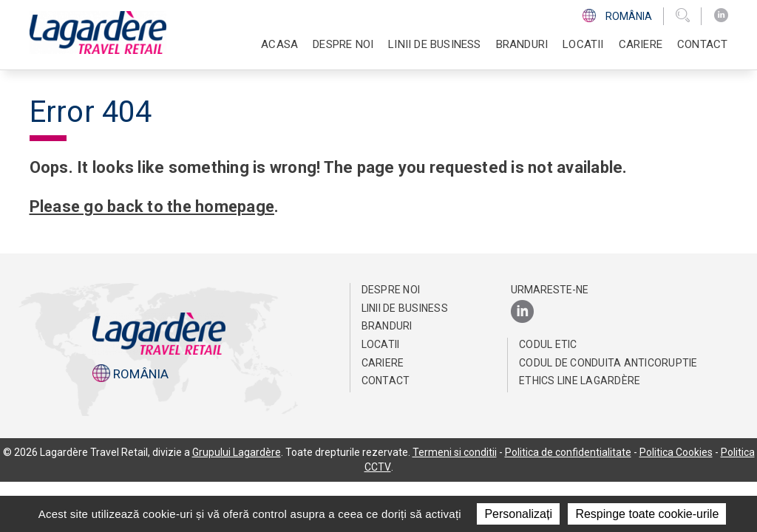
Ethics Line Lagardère (580, 381)
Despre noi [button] (343, 44)
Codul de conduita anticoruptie (608, 363)
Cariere (383, 363)
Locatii (583, 44)
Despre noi (391, 290)
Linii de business (405, 308)
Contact (702, 44)
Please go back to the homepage (154, 207)
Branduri (522, 44)
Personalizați (518, 514)
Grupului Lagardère (237, 452)
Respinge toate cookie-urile (647, 514)
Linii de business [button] (434, 44)
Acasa (279, 44)
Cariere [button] (641, 44)
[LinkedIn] (721, 16)
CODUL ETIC (548, 344)
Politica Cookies (676, 452)
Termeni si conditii (455, 452)
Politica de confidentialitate (568, 452)
